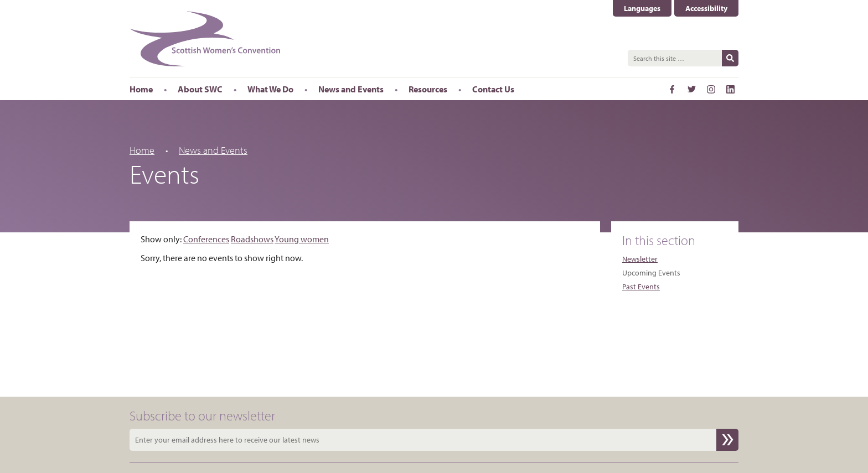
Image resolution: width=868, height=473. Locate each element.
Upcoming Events (651, 273)
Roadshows (252, 239)
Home (142, 150)
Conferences (206, 239)
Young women (302, 239)
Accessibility (706, 8)
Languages (642, 8)
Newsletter (640, 259)
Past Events (641, 287)
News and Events (213, 150)
